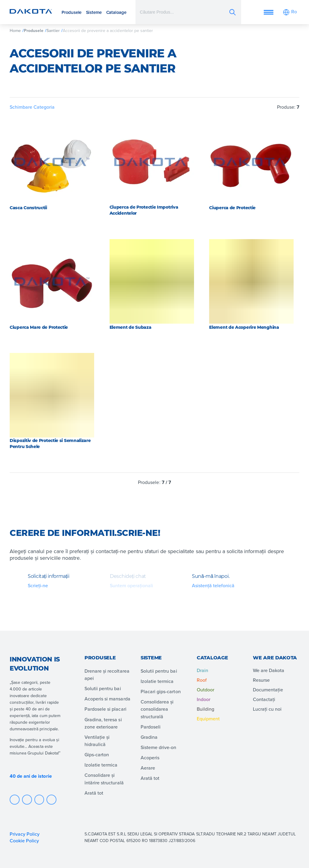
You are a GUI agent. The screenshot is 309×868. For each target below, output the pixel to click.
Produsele (72, 12)
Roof (202, 680)
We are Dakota (269, 670)
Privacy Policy (25, 834)
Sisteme (94, 12)
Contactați (264, 699)
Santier (53, 30)
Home (15, 30)
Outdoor (205, 690)
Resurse (261, 680)
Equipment (208, 719)
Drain (202, 670)
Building (205, 709)
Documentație (268, 690)
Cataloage (116, 12)
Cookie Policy (25, 841)
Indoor (204, 699)
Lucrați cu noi (267, 709)
